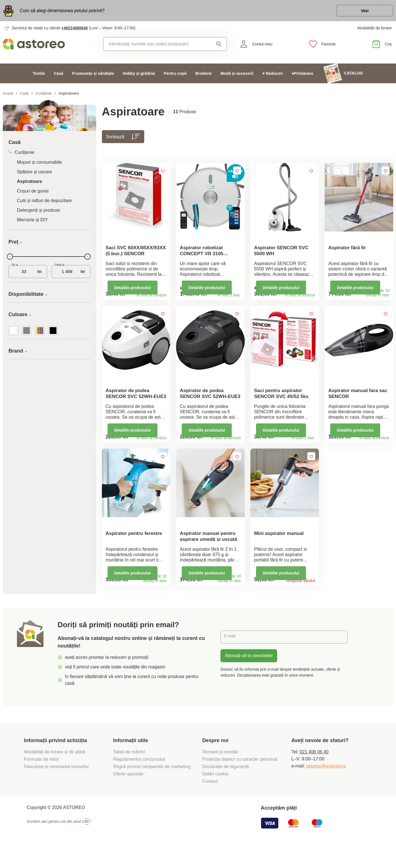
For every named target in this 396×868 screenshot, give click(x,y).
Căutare (219, 47)
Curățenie (43, 96)
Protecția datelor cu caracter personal (240, 778)
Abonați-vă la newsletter (249, 675)
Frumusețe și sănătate (93, 76)
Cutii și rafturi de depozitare (44, 204)
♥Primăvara (302, 76)
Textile (39, 76)
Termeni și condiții (221, 771)
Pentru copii (175, 76)
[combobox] (156, 47)
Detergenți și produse (38, 213)
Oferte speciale (128, 793)
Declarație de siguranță (226, 786)
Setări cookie (215, 793)
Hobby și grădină (139, 76)
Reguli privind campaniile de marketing (152, 786)
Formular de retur (41, 778)
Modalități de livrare (375, 31)
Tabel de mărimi (129, 771)
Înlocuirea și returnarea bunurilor (57, 786)
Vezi (361, 12)
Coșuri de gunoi (33, 194)
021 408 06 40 (314, 771)
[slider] (10, 260)
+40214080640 (75, 31)
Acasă (8, 96)
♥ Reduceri (273, 76)
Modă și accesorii (237, 76)
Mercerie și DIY (32, 223)
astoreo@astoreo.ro (326, 785)
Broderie (204, 76)
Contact (210, 800)
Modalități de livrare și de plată (55, 771)
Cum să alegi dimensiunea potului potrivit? (62, 12)
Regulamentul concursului (139, 778)
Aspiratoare (29, 184)
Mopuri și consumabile (39, 165)
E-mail (231, 656)
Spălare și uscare (34, 175)
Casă (59, 76)
